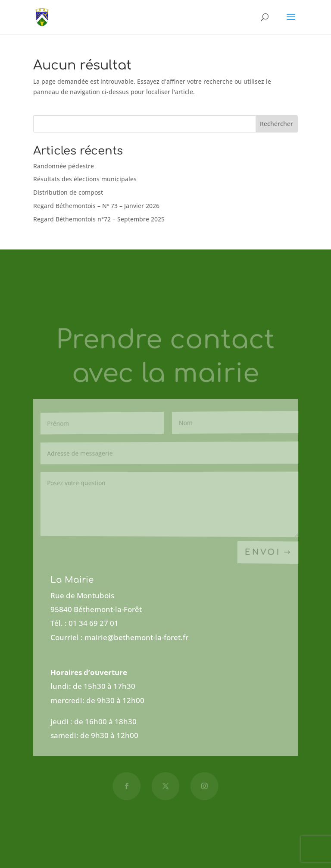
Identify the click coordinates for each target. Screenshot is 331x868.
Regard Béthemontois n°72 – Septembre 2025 (99, 219)
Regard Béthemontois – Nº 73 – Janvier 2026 (96, 206)
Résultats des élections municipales (85, 179)
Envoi (263, 552)
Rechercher (276, 124)
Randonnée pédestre (64, 166)
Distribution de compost (68, 192)
